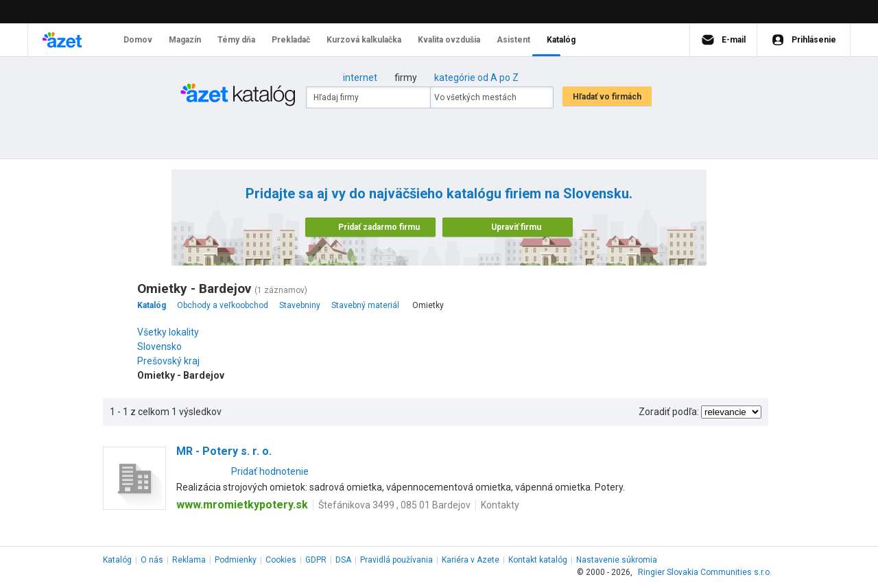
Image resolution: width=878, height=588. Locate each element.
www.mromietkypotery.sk (242, 505)
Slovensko (163, 346)
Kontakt (538, 560)
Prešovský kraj (172, 361)
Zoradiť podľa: (669, 412)
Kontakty (500, 505)
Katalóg (117, 560)
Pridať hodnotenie (270, 471)
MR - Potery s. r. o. (224, 451)
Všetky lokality (168, 332)
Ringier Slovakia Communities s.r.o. (705, 572)
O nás (152, 560)
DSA (343, 560)
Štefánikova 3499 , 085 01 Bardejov (394, 505)
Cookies (281, 560)
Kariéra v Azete (471, 560)
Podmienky (236, 560)
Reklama (189, 560)
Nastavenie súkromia (617, 560)
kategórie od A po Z (476, 78)
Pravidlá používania (396, 560)
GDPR (316, 560)
